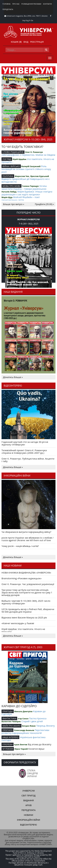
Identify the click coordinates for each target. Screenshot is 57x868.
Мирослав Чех (22, 176)
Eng (27, 20)
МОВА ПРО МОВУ (11, 186)
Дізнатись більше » (13, 377)
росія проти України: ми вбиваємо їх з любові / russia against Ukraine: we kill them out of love (28, 539)
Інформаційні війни (28, 820)
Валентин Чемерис (11, 721)
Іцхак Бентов (21, 744)
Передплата (8, 9)
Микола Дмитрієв (23, 711)
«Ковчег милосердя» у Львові (18, 623)
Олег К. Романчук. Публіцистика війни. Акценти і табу (28, 460)
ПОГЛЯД (7, 159)
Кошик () (16, 42)
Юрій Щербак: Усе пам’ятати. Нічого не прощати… (23, 630)
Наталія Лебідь (9, 192)
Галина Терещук (30, 186)
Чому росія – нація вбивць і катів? (20, 546)
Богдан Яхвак (29, 726)
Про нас (16, 4)
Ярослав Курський (40, 176)
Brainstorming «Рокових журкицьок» (22, 578)
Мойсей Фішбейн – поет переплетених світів (21, 199)
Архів (28, 805)
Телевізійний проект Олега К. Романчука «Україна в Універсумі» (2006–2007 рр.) (24, 452)
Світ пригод (28, 796)
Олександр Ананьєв (24, 730)
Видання (28, 800)
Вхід (26, 42)
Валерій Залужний (31, 166)
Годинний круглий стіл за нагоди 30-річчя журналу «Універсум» (25, 443)
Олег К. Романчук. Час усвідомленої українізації (28, 584)
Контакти (47, 4)
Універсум (28, 791)
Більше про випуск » (14, 204)
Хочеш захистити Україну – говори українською (24, 187)
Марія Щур (7, 197)
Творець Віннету (46, 726)
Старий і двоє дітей (32, 721)
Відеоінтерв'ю (28, 825)
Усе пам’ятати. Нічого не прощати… (28, 160)
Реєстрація (37, 42)
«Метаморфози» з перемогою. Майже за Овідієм (28, 155)
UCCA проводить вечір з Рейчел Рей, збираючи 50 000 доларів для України (28, 610)
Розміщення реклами (31, 4)
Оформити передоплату (20, 762)
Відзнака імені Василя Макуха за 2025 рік (24, 617)
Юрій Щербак (20, 159)
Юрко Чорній (21, 749)
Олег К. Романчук (34, 152)
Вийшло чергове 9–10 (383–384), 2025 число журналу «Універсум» (26, 602)
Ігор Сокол (23, 719)
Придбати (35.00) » (44, 204)
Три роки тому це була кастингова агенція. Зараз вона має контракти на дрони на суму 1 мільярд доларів (27, 592)
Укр (24, 20)
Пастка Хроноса (38, 718)
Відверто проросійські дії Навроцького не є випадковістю (26, 180)
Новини (28, 815)
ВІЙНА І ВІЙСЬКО (11, 166)
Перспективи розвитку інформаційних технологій (25, 732)
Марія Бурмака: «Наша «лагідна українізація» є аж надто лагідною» (27, 193)
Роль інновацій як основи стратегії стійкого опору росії (26, 169)
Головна (6, 4)
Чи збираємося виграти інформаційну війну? (26, 532)
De (32, 20)
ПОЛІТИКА (8, 176)
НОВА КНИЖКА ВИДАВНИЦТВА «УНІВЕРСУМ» (26, 573)
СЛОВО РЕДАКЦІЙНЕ (13, 152)
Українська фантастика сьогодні (23, 739)
